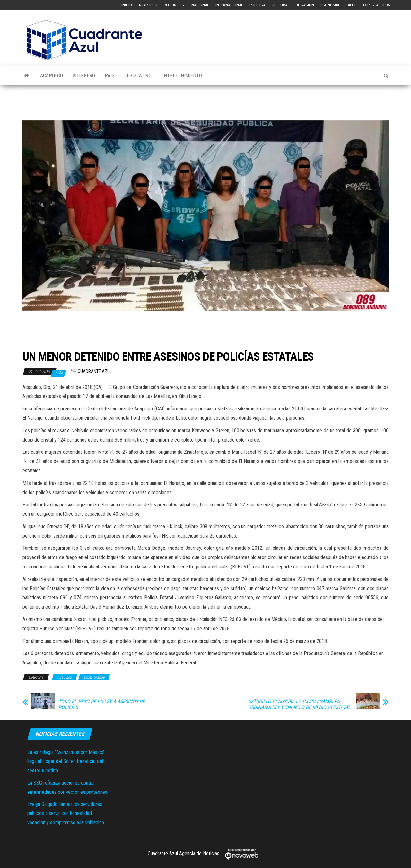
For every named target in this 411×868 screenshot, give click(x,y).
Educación (304, 5)
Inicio (127, 5)
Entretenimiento (182, 76)
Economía (330, 5)
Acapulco (148, 5)
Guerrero (84, 76)
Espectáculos (377, 5)
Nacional (200, 5)
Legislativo (138, 76)
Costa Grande (94, 677)
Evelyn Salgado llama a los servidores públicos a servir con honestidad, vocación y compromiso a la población (66, 814)
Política (257, 5)
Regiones (174, 5)
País (110, 76)
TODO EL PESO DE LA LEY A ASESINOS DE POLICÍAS (102, 705)
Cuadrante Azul (95, 371)
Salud (351, 5)
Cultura (280, 5)
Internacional (229, 5)
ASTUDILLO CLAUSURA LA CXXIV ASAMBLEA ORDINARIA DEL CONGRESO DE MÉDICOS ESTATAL (299, 705)
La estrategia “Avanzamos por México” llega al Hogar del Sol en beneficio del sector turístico (66, 762)
